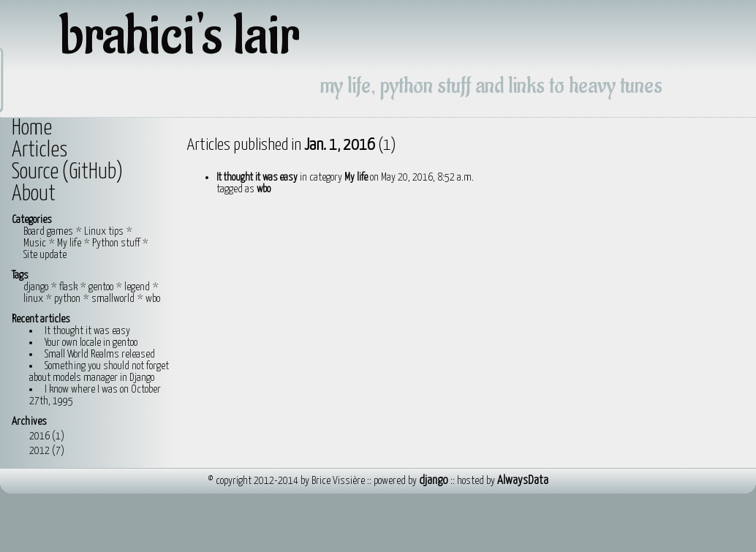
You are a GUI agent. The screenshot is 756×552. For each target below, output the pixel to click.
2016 (48, 436)
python (67, 299)
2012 (48, 451)
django (36, 287)
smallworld (113, 299)
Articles (39, 151)
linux (33, 299)
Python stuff (116, 243)
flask (68, 287)
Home (32, 129)
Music (35, 243)
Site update (45, 255)
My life (69, 243)
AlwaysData (523, 481)
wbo (153, 299)
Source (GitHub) (67, 173)
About (34, 194)
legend (137, 287)
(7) (58, 451)
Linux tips (104, 231)
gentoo (101, 287)
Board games (48, 231)
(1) (58, 436)
